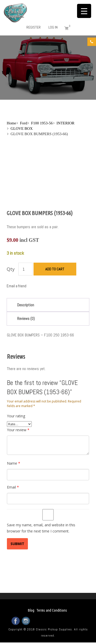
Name (14, 463)
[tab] (48, 305)
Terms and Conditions (52, 610)
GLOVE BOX (22, 128)
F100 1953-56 (42, 123)
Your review (18, 430)
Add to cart (55, 269)
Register (34, 27)
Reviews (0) (26, 319)
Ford (24, 123)
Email (13, 487)
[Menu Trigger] (84, 11)
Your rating (16, 416)
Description (26, 305)
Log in (53, 27)
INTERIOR (66, 123)
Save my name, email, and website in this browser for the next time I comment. (41, 528)
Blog (31, 610)
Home (11, 123)
